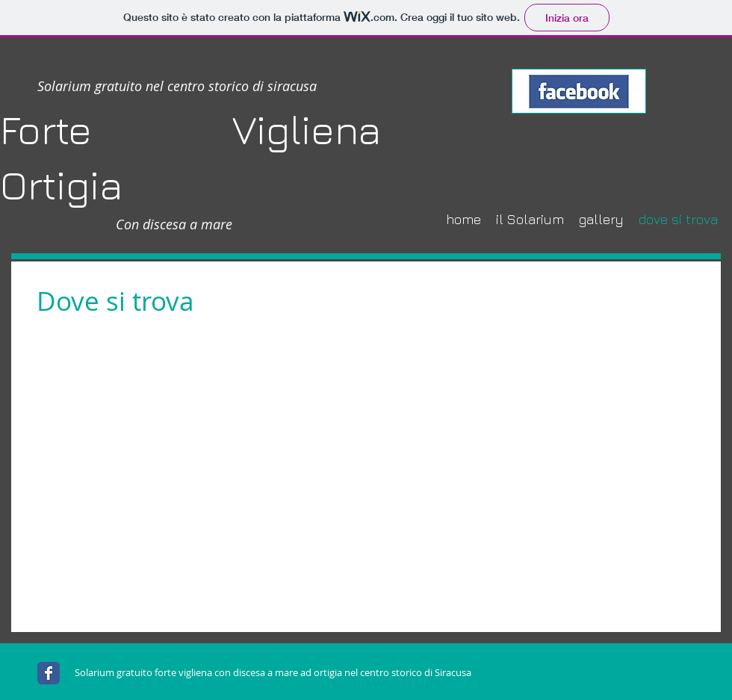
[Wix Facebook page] (49, 673)
